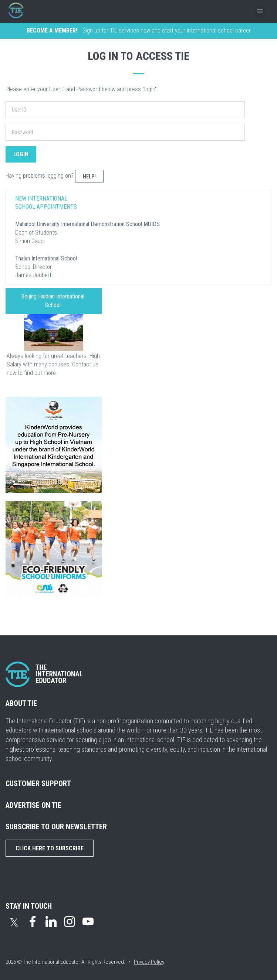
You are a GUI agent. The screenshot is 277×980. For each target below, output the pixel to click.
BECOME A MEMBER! (52, 30)
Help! (89, 177)
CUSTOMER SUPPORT (38, 783)
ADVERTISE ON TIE (33, 805)
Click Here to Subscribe (50, 848)
